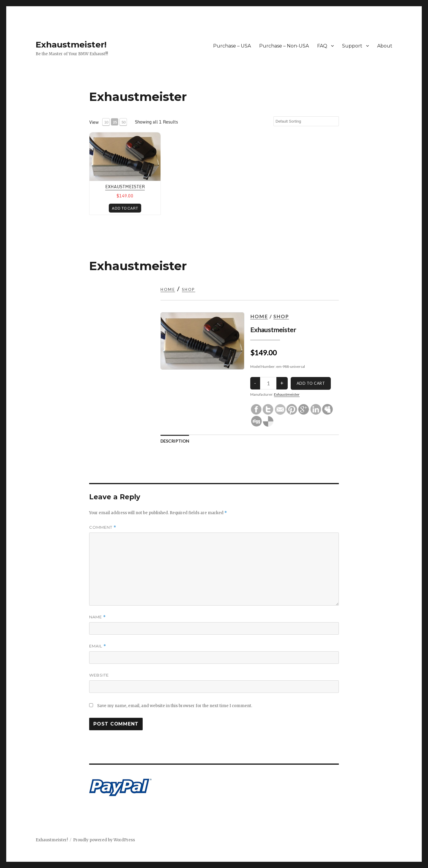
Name (97, 617)
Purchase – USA (232, 46)
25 (115, 122)
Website (99, 675)
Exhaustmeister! (71, 45)
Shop (189, 289)
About (385, 46)
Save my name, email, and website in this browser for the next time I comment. (175, 706)
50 (123, 122)
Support (352, 46)
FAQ (322, 46)
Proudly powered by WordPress (104, 840)
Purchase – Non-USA (284, 46)
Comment (103, 527)
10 (106, 122)
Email (98, 646)
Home (168, 289)
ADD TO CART (125, 208)
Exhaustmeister (125, 187)
